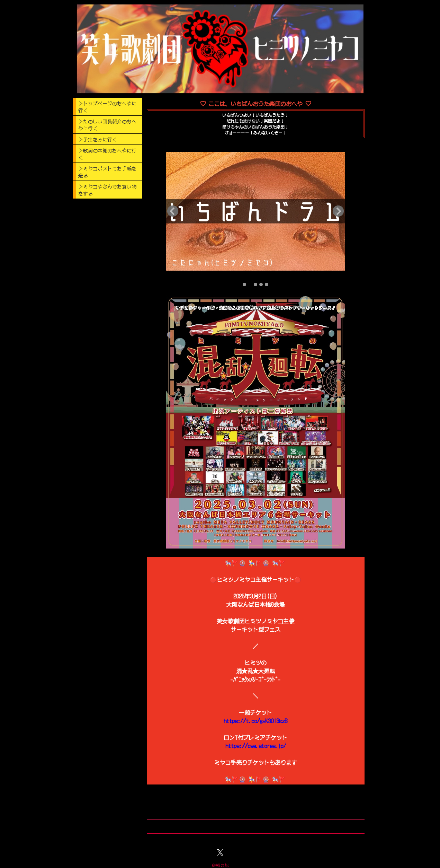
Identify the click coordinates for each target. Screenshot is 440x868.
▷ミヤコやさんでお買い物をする (107, 190)
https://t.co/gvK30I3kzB (255, 721)
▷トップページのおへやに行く (107, 107)
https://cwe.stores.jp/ (256, 746)
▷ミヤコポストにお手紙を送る (107, 172)
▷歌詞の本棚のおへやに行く (107, 154)
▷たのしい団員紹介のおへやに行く (107, 125)
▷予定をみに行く (98, 139)
